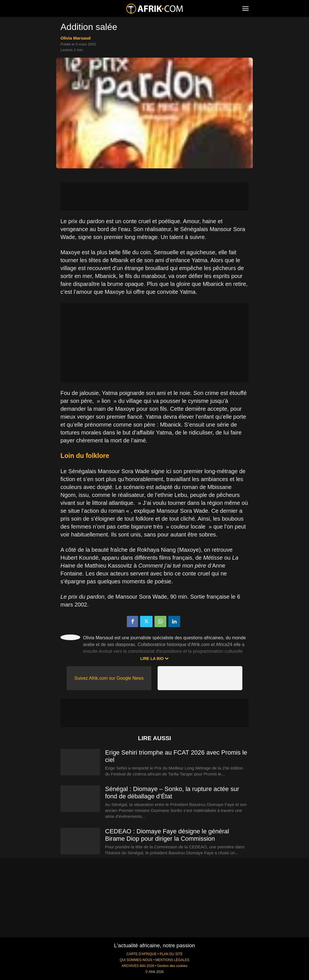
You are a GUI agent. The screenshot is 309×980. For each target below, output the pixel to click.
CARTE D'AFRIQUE (141, 954)
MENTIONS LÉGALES (172, 960)
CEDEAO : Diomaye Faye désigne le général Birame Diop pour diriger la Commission (167, 835)
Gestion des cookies (172, 966)
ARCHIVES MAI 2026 (138, 966)
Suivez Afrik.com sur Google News (109, 678)
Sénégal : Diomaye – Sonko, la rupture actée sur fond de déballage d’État (172, 793)
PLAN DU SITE (171, 954)
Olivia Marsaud (76, 38)
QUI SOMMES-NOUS (136, 960)
